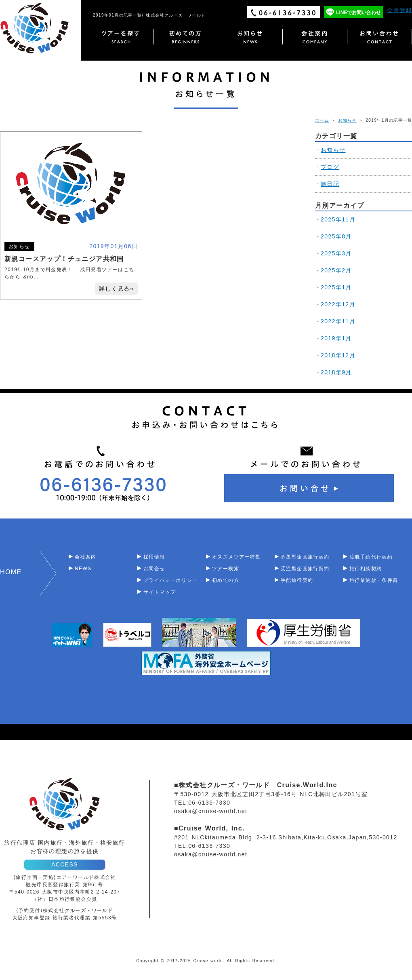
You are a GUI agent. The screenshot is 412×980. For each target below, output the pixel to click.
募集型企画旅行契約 (305, 557)
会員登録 (399, 10)
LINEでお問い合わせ (358, 13)
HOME (11, 572)
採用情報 (154, 557)
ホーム (322, 120)
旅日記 (330, 184)
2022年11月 (338, 321)
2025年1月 (336, 287)
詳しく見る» (116, 289)
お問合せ (154, 569)
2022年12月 (338, 304)
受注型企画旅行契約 (305, 569)
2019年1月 (336, 338)
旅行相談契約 (366, 569)
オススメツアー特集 (236, 557)
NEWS (83, 569)
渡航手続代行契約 (371, 557)
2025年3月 (336, 253)
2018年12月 (338, 355)
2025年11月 (338, 219)
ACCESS (65, 864)
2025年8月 (336, 236)
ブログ (330, 167)
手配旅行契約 (297, 580)
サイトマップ (160, 592)
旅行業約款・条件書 (374, 580)
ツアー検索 (226, 569)
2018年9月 (336, 372)
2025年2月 (336, 270)
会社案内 (86, 557)
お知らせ (347, 120)
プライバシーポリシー (170, 580)
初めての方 (226, 580)
